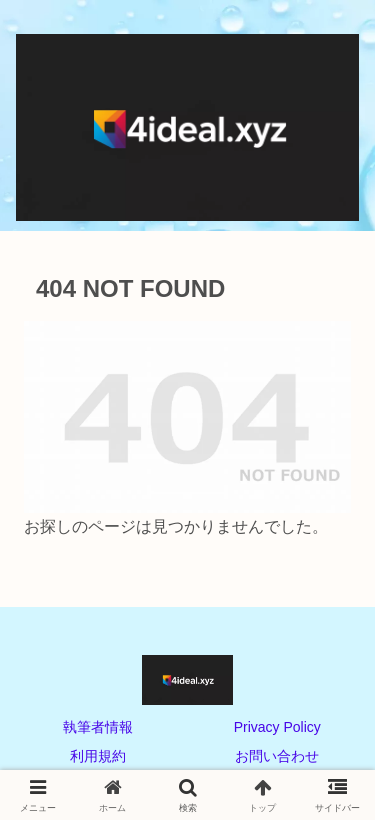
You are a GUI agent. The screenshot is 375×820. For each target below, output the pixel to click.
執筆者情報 (98, 727)
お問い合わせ (277, 756)
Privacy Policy (277, 727)
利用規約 (98, 756)
